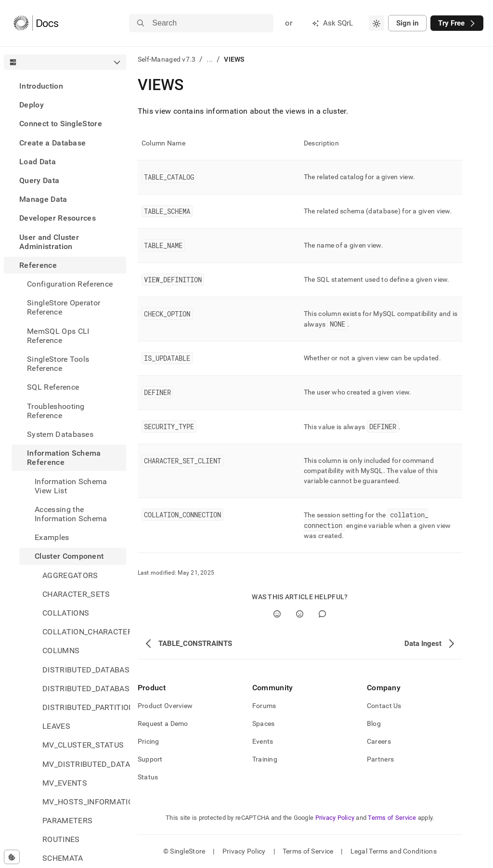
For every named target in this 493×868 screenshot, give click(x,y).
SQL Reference (53, 387)
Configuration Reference (70, 284)
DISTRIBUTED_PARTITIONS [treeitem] (84, 707)
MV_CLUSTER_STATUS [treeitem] (83, 745)
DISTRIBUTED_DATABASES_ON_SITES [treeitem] (84, 689)
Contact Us (384, 706)
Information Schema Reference (64, 458)
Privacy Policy (335, 818)
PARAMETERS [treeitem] (67, 821)
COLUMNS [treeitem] (61, 651)
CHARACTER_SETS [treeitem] (76, 594)
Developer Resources (58, 218)
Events (263, 741)
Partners (380, 759)
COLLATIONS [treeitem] (66, 613)
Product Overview (165, 706)
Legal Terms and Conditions (394, 851)
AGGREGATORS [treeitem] (70, 575)
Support (150, 759)
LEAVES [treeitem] (56, 726)
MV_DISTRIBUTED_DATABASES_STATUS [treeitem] (84, 764)
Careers (379, 741)
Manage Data (43, 199)
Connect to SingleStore (61, 124)
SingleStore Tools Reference (58, 364)
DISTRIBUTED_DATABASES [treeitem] (84, 670)
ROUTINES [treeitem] (61, 839)
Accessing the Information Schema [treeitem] (71, 514)
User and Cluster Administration (49, 242)
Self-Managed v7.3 (167, 59)
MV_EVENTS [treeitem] (65, 783)
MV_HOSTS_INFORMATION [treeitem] (84, 802)
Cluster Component (69, 556)
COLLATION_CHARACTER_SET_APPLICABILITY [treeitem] (84, 632)
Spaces (264, 723)
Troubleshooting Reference (56, 411)
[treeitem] (65, 86)
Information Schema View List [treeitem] (71, 486)
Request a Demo (163, 723)
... (210, 59)
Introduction (41, 86)
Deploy (32, 105)
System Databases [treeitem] (60, 434)
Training (265, 759)
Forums (264, 706)
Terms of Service (392, 818)
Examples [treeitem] (52, 537)
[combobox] (376, 23)
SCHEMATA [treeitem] (63, 858)
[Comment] (322, 614)
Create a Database (52, 143)
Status (148, 777)
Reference (38, 265)
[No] (300, 614)
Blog (374, 723)
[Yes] (277, 614)
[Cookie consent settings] (12, 857)
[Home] (36, 23)
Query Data (39, 180)
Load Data (38, 162)
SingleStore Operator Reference (64, 307)
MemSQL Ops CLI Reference (58, 336)
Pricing (149, 741)
